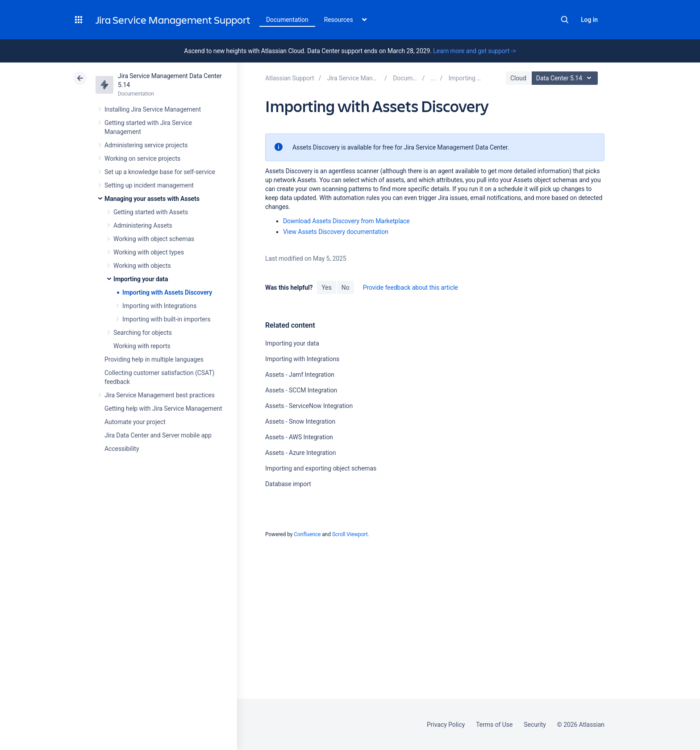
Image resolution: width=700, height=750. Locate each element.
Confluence (307, 534)
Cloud (518, 78)
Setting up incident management (149, 185)
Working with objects (142, 266)
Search (565, 20)
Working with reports (142, 346)
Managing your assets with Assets (152, 199)
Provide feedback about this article (410, 287)
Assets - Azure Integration (300, 453)
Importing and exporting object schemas (321, 468)
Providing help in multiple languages (154, 359)
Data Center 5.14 (566, 78)
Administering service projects (146, 145)
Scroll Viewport (350, 534)
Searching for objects (143, 333)
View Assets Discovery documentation (336, 232)
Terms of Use (494, 725)
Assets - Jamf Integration (300, 375)
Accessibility (122, 449)
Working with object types (149, 252)
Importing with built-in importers (166, 319)
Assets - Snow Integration (300, 421)
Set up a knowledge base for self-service (160, 172)
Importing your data (141, 279)
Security (535, 725)
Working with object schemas (154, 239)
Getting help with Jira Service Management (163, 408)
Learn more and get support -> (474, 51)
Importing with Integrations (159, 306)
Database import (288, 484)
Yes (326, 287)
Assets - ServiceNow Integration (309, 406)
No (346, 287)
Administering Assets (143, 225)
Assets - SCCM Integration (301, 390)
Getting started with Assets (151, 212)
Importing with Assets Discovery (167, 292)
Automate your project (135, 422)
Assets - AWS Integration (299, 437)
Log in (589, 20)
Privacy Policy (446, 725)
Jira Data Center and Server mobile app (158, 435)
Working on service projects (142, 158)
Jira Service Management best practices (160, 395)
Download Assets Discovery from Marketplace (346, 221)
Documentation (287, 20)
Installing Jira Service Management (153, 109)
